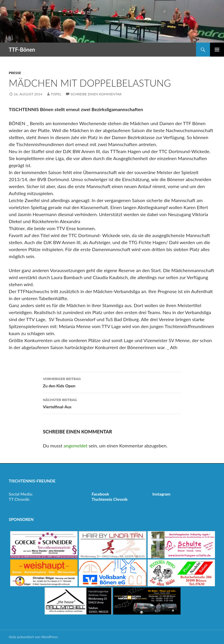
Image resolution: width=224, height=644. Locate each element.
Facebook (100, 494)
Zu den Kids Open (112, 382)
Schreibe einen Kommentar (96, 94)
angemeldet (76, 446)
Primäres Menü (217, 50)
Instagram (162, 494)
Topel (56, 94)
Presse (15, 73)
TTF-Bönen (22, 50)
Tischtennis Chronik (110, 499)
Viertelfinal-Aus (112, 403)
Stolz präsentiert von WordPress (33, 637)
